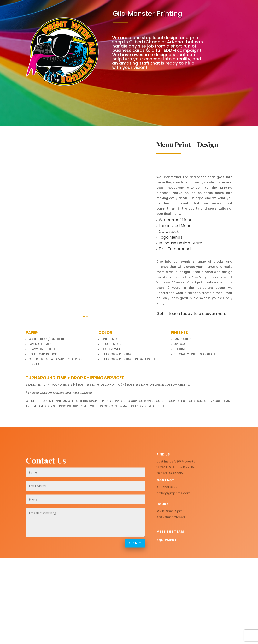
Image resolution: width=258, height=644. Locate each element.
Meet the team (170, 551)
